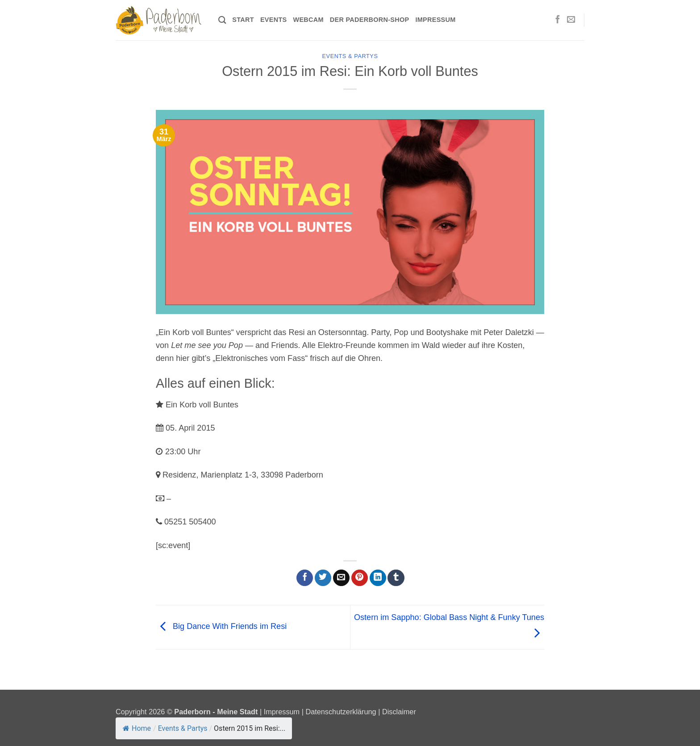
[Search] (222, 20)
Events (274, 20)
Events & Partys (350, 56)
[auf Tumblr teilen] (396, 578)
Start (243, 20)
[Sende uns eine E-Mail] (571, 20)
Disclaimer (399, 712)
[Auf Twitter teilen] (323, 578)
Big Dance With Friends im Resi (221, 627)
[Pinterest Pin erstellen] (360, 578)
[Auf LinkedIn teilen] (378, 578)
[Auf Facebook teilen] (305, 578)
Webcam (308, 20)
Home (137, 728)
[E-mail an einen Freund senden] (341, 578)
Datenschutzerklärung (341, 712)
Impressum (435, 20)
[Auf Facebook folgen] (558, 20)
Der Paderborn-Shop (370, 20)
